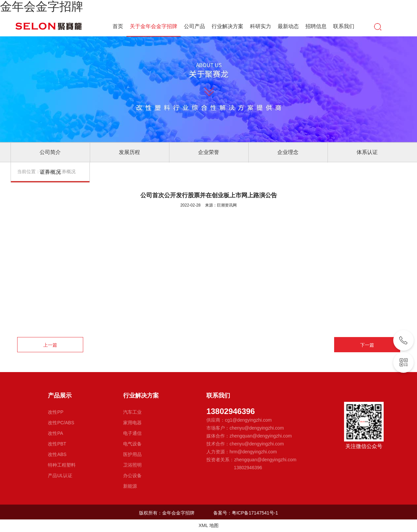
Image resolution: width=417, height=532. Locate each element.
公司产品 (194, 26)
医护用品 (132, 454)
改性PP (56, 412)
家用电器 (132, 423)
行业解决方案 (227, 26)
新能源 (130, 486)
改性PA (55, 433)
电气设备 (132, 444)
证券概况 (50, 172)
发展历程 (129, 152)
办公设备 (132, 475)
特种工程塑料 (62, 465)
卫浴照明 (132, 465)
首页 (118, 26)
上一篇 (50, 345)
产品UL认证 (60, 475)
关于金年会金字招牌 (154, 27)
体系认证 (367, 152)
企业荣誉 (209, 152)
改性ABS (57, 454)
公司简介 (50, 152)
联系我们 (344, 26)
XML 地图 (208, 525)
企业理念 (288, 152)
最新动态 (288, 26)
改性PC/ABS (61, 423)
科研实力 (261, 26)
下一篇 (367, 345)
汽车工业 (132, 412)
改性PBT (57, 444)
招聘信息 (316, 26)
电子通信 (132, 433)
